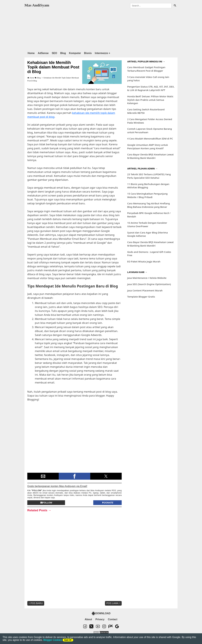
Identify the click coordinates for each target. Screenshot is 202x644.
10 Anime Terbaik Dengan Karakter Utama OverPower (147, 224)
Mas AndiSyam (37, 5)
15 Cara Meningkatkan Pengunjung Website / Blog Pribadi (147, 195)
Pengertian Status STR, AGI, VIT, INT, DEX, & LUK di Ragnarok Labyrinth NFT (151, 88)
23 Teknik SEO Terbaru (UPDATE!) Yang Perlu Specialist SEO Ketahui (149, 176)
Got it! (68, 640)
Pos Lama (114, 603)
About (88, 619)
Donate (108, 503)
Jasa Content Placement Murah (145, 290)
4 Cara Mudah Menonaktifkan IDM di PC (150, 139)
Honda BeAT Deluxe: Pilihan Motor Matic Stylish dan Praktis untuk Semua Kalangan (150, 100)
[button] (43, 476)
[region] (101, 29)
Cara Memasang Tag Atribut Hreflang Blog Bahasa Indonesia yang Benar (149, 205)
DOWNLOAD (101, 613)
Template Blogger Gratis (141, 297)
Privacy (100, 619)
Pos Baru (35, 603)
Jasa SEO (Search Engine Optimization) (149, 284)
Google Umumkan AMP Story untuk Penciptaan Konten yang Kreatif (148, 147)
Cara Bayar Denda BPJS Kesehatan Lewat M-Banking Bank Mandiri (150, 156)
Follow (46, 503)
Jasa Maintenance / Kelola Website (147, 278)
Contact (113, 619)
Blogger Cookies (53, 640)
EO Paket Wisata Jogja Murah (144, 261)
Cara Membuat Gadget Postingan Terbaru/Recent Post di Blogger (146, 69)
